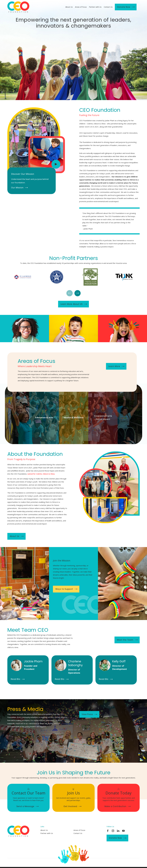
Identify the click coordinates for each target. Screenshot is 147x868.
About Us (44, 830)
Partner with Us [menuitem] (95, 7)
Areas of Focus (79, 830)
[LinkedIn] (118, 831)
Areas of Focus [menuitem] (81, 7)
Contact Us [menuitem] (108, 7)
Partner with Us (47, 833)
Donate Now (118, 838)
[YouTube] (123, 831)
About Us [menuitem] (69, 7)
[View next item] (78, 293)
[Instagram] (113, 831)
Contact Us (78, 833)
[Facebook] (108, 831)
